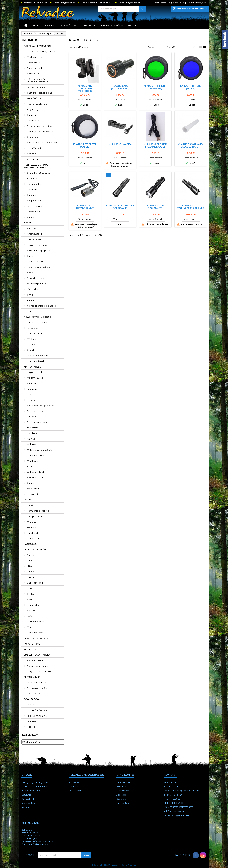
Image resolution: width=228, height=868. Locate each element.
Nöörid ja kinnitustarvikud (40, 132)
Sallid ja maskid (35, 583)
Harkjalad (32, 178)
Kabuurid (32, 195)
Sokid (30, 599)
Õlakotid (32, 522)
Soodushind (28, 799)
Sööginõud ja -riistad (38, 710)
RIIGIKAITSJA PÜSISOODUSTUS (118, 25)
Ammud (31, 439)
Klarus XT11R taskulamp (155, 207)
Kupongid (121, 799)
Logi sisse (173, 3)
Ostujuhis (26, 795)
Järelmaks (74, 786)
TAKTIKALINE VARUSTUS (38, 46)
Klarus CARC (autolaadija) (120, 87)
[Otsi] (122, 9)
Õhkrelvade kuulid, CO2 (39, 450)
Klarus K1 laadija (120, 144)
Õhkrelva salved (35, 472)
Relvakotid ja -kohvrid (38, 511)
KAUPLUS (89, 25)
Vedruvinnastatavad (37, 245)
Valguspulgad (34, 109)
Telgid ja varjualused (37, 422)
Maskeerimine (34, 57)
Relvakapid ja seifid (37, 688)
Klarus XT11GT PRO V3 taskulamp (120, 207)
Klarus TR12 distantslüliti (85, 207)
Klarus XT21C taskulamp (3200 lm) (191, 207)
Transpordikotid (35, 516)
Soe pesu (32, 610)
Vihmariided (33, 605)
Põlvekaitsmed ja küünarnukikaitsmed (38, 80)
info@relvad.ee (68, 3)
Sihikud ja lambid (36, 278)
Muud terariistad (35, 361)
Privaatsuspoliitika (31, 791)
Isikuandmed (123, 782)
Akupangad (33, 159)
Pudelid (31, 727)
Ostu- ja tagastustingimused (36, 782)
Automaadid (33, 228)
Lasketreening (35, 206)
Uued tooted (28, 803)
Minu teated (123, 803)
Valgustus (32, 389)
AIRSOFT (29, 223)
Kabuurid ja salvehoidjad (40, 93)
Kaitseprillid (33, 74)
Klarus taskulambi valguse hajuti (191, 145)
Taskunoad (33, 328)
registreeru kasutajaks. (194, 3)
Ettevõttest (69, 25)
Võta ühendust (76, 791)
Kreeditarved (123, 791)
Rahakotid (32, 533)
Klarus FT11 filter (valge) (85, 145)
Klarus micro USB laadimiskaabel (155, 145)
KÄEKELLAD (30, 544)
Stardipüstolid (34, 433)
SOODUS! (50, 25)
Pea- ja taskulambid (37, 104)
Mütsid (30, 588)
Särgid (30, 555)
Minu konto (125, 775)
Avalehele (29, 40)
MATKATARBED (33, 367)
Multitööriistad (34, 333)
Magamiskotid (34, 372)
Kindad (31, 594)
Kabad (30, 217)
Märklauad (33, 461)
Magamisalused (35, 378)
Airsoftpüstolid (34, 234)
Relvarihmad (34, 63)
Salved (31, 273)
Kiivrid (30, 295)
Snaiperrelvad (34, 239)
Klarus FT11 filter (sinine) (191, 87)
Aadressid (121, 795)
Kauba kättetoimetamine (34, 786)
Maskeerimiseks (35, 622)
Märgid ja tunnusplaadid (39, 671)
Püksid (30, 572)
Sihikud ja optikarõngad (39, 173)
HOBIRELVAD (31, 428)
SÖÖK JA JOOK (32, 699)
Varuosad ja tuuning (37, 284)
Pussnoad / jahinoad (37, 322)
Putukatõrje (33, 417)
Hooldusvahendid (36, 633)
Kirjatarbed (33, 137)
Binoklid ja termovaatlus (39, 126)
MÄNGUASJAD (35, 694)
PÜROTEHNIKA (32, 644)
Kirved (30, 350)
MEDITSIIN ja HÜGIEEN (36, 638)
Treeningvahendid (36, 682)
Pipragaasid (33, 494)
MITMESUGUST (32, 677)
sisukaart (26, 807)
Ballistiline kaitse (35, 148)
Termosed (32, 721)
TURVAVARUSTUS (34, 478)
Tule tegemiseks (36, 411)
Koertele (32, 154)
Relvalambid (33, 212)
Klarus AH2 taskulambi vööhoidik (85, 88)
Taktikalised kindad (37, 87)
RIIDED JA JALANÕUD (36, 550)
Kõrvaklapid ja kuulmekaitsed (42, 143)
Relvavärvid (33, 120)
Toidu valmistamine (37, 716)
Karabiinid (32, 115)
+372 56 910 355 (39, 3)
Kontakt (170, 775)
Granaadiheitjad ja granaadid (42, 306)
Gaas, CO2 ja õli (35, 261)
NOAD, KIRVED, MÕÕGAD (38, 317)
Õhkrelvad (33, 444)
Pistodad (32, 345)
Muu (29, 311)
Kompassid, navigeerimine (41, 406)
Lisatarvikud (33, 289)
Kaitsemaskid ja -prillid (38, 250)
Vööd (30, 616)
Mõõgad (32, 339)
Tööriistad (32, 394)
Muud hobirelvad (36, 455)
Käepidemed (34, 201)
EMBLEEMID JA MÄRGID (37, 655)
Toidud (31, 705)
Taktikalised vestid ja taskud (41, 51)
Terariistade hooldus (37, 356)
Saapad (31, 577)
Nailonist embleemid (38, 666)
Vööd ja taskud (35, 489)
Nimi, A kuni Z (178, 47)
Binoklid (31, 400)
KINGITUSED (31, 649)
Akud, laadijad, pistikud (39, 267)
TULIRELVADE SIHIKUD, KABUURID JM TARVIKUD (38, 166)
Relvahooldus (34, 184)
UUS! (36, 25)
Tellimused (122, 786)
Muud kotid (33, 538)
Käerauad (32, 483)
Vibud (30, 466)
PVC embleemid (36, 660)
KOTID (27, 500)
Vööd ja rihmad (35, 98)
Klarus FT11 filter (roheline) (155, 87)
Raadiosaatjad (34, 68)
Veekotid (32, 527)
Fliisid (30, 566)
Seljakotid (32, 505)
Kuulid (30, 256)
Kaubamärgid (31, 735)
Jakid (30, 561)
